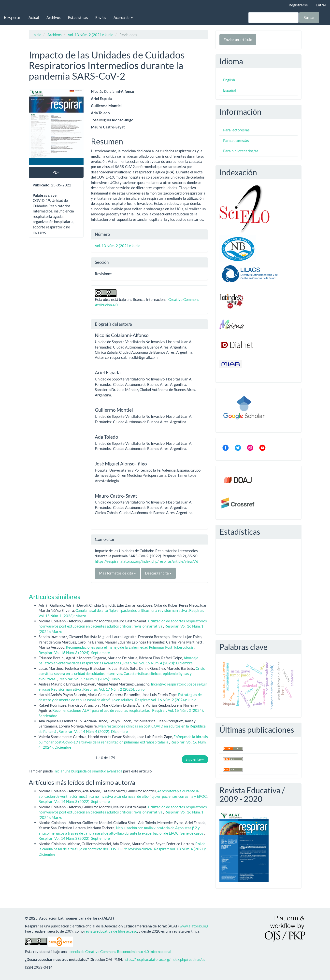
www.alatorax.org (194, 926)
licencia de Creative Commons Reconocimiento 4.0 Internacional (119, 952)
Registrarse (298, 5)
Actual (34, 17)
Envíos (101, 17)
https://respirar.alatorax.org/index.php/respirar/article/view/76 (147, 561)
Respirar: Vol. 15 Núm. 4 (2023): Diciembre (158, 663)
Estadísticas (78, 17)
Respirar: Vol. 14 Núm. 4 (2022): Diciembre (93, 731)
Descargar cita (158, 573)
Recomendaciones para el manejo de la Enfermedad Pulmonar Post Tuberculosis (130, 647)
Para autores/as (236, 140)
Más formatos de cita (117, 573)
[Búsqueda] (273, 18)
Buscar (309, 17)
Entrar (321, 5)
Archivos (54, 17)
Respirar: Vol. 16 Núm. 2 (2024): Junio (166, 700)
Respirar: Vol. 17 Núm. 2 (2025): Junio (89, 679)
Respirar (12, 17)
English (229, 80)
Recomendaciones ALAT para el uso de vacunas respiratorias (101, 710)
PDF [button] (56, 172)
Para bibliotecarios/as (241, 151)
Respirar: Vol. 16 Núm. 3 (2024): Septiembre (74, 653)
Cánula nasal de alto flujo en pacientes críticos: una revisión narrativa (132, 610)
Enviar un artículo (238, 40)
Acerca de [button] (123, 17)
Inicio (37, 35)
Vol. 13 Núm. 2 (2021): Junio (91, 35)
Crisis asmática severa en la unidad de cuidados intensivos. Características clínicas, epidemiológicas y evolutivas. (122, 674)
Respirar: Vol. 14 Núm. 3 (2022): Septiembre (74, 801)
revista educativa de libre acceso (111, 931)
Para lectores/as (236, 130)
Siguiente (195, 759)
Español (230, 90)
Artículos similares (54, 597)
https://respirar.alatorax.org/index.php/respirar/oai (165, 959)
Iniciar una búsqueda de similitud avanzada (88, 771)
